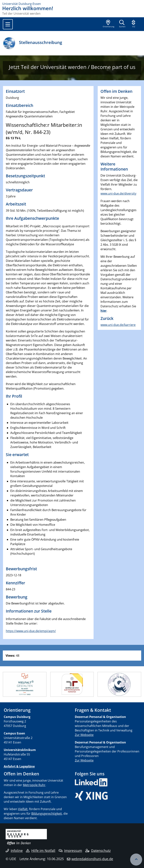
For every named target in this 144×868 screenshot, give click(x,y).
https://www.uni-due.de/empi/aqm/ (31, 631)
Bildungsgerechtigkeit (47, 814)
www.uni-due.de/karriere (118, 325)
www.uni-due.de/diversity (118, 193)
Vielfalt (23, 809)
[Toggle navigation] (8, 24)
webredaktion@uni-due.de (92, 859)
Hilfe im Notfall (41, 851)
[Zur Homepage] (72, 4)
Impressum (70, 851)
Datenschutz (98, 851)
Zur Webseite (84, 735)
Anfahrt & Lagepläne (19, 766)
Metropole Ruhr (34, 785)
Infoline (14, 851)
